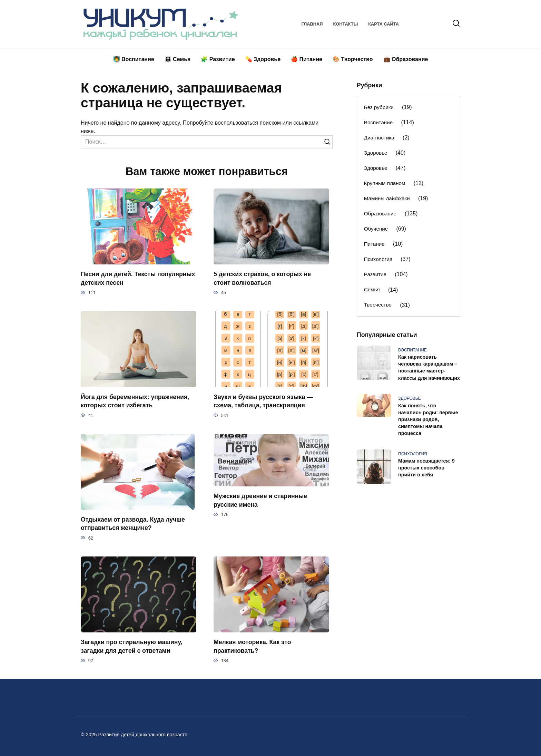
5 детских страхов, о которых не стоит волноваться (262, 278)
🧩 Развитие (218, 59)
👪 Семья (178, 59)
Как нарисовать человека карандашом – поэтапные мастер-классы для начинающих (429, 368)
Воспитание (378, 122)
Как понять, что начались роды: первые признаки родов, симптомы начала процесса (428, 420)
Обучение (376, 229)
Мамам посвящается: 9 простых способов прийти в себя (426, 468)
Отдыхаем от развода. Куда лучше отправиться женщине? (133, 524)
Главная (312, 24)
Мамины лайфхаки (387, 198)
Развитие (375, 274)
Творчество (378, 305)
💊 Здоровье (263, 59)
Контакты (345, 24)
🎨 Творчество (353, 59)
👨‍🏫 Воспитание (134, 59)
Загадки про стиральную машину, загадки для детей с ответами (132, 646)
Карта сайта (383, 24)
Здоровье (376, 153)
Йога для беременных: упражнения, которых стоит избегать (135, 401)
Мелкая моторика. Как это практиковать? (252, 646)
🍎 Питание (307, 59)
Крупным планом (385, 183)
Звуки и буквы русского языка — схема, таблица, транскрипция (263, 401)
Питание (374, 244)
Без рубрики (379, 107)
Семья (372, 289)
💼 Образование (406, 59)
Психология (378, 259)
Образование (380, 214)
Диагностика (379, 138)
